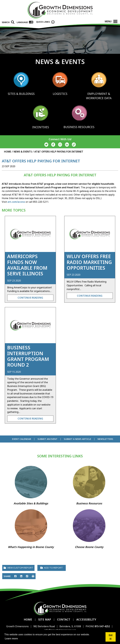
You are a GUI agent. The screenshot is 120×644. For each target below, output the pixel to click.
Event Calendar (22, 439)
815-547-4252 (103, 626)
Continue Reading (30, 298)
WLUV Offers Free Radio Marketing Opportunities (89, 262)
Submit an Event (47, 439)
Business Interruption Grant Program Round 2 (28, 356)
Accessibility (86, 619)
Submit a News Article (77, 439)
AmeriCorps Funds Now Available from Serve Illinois (27, 265)
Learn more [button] (11, 639)
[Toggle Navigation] (115, 21)
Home (28, 619)
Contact (64, 619)
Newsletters (105, 439)
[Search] (8, 22)
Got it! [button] (111, 637)
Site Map (45, 619)
